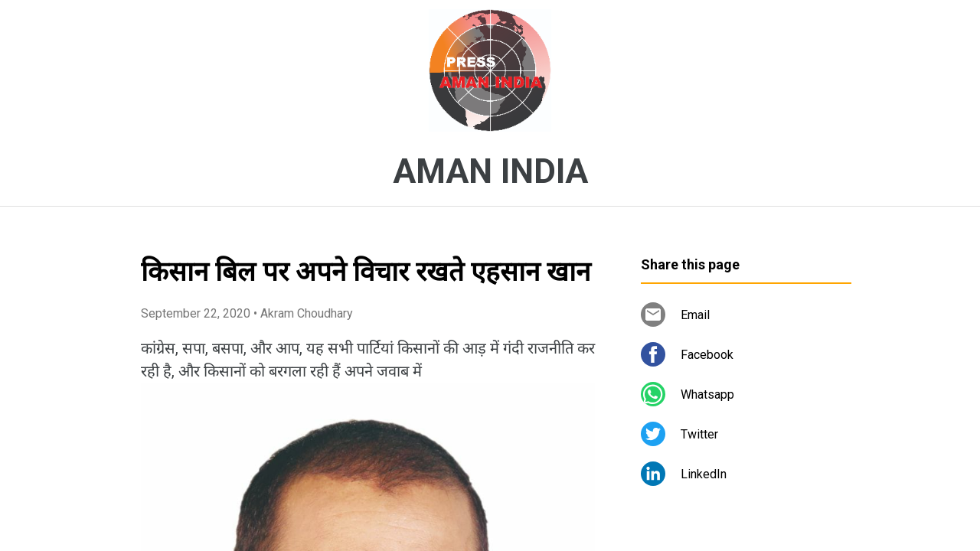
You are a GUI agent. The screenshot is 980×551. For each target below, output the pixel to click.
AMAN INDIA (490, 171)
